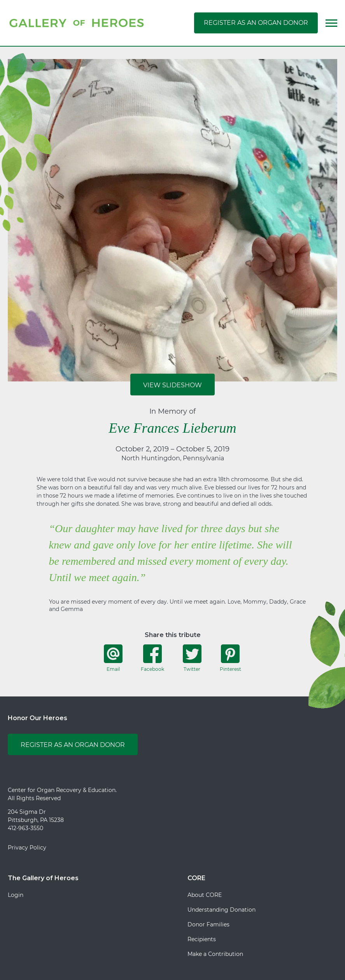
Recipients (202, 939)
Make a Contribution (215, 954)
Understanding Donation (222, 910)
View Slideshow (172, 385)
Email (113, 658)
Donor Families (208, 924)
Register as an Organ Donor (256, 23)
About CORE (205, 895)
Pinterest (230, 658)
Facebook (152, 658)
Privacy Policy (27, 848)
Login (16, 895)
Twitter (192, 658)
